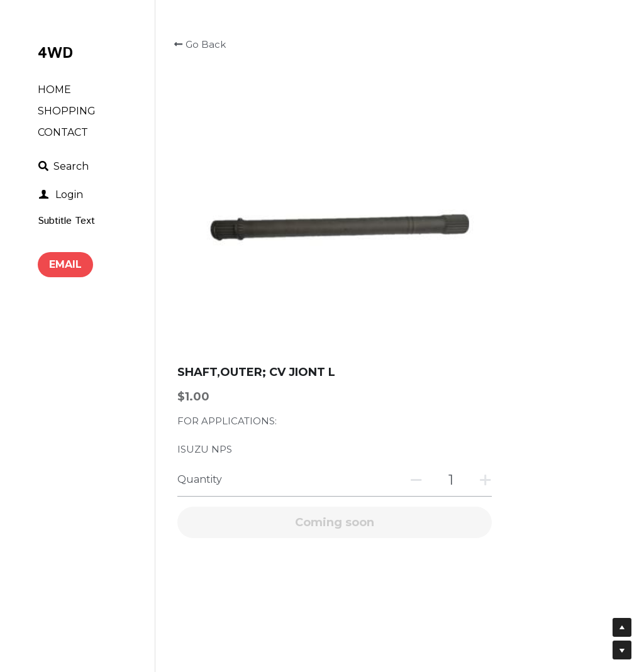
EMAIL (65, 264)
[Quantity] (525, 178)
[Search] (63, 166)
